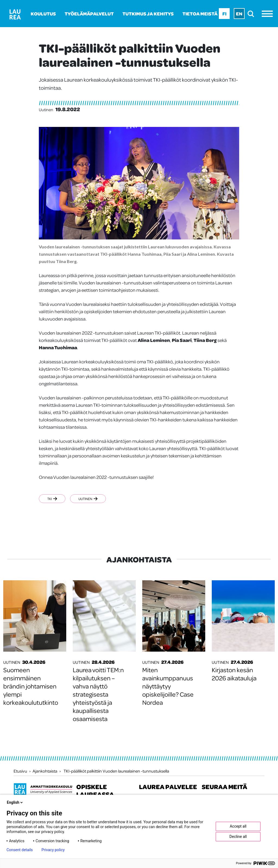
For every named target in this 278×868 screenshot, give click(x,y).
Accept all (238, 826)
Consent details (20, 850)
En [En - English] (239, 14)
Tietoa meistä (200, 14)
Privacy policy (53, 850)
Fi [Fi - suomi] (224, 14)
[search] (252, 14)
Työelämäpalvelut (89, 14)
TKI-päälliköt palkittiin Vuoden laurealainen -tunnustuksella (116, 771)
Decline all (238, 837)
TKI (52, 499)
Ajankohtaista (45, 771)
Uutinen (88, 499)
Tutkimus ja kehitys (148, 14)
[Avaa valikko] (269, 14)
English (15, 802)
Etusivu (20, 771)
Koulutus (43, 14)
